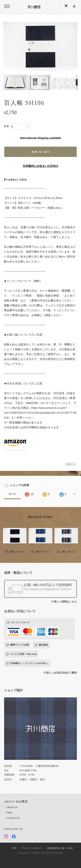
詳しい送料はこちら (65, 602)
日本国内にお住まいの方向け (41, 166)
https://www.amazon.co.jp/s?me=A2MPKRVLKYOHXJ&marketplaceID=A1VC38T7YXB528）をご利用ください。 (40, 413)
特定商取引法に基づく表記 (60, 848)
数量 (6, 126)
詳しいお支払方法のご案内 (62, 673)
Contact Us (13, 818)
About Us (12, 807)
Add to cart (40, 152)
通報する (71, 464)
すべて (12, 494)
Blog (10, 812)
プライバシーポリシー (32, 848)
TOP (14, 848)
